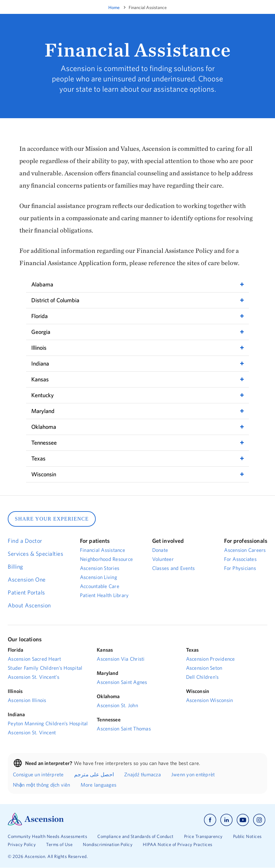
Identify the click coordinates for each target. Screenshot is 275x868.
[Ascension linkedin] (226, 820)
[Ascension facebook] (210, 820)
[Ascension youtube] (243, 820)
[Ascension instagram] (259, 820)
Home (114, 7)
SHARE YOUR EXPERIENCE (52, 519)
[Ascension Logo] (36, 824)
